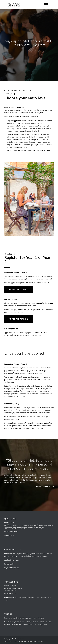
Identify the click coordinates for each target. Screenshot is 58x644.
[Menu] (45, 4)
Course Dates (9, 523)
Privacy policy (9, 564)
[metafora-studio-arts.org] (24, 4)
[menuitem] (45, 4)
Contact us (8, 554)
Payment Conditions (12, 568)
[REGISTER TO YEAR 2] (19, 319)
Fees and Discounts (11, 532)
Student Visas (9, 535)
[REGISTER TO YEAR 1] (19, 290)
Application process (11, 560)
